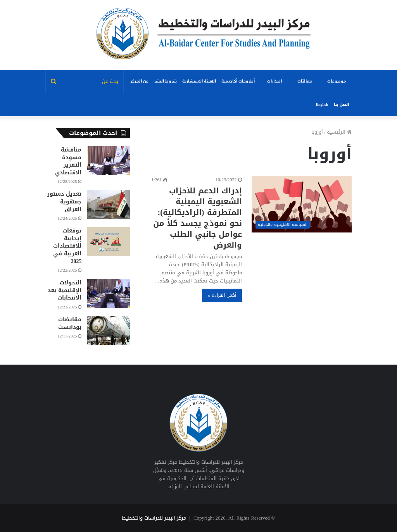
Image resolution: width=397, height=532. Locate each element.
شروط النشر (165, 81)
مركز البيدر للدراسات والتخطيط (154, 518)
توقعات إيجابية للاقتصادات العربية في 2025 (67, 246)
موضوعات (337, 81)
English (322, 104)
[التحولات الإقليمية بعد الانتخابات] (109, 294)
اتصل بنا (341, 104)
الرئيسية (339, 132)
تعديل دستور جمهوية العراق (64, 201)
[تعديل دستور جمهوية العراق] (109, 205)
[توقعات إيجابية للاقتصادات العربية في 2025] (109, 242)
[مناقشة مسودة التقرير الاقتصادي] (109, 161)
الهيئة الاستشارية (199, 81)
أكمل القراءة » (222, 295)
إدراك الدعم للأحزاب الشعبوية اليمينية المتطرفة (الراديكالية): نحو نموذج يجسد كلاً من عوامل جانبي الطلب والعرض (198, 218)
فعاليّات (305, 81)
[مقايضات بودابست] (109, 330)
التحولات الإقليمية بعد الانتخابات (65, 290)
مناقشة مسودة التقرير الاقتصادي (68, 161)
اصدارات (274, 81)
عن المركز (139, 81)
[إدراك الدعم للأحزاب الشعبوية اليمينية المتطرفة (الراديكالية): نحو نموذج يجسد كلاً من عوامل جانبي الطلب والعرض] (302, 204)
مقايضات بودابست (70, 323)
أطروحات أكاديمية (238, 81)
